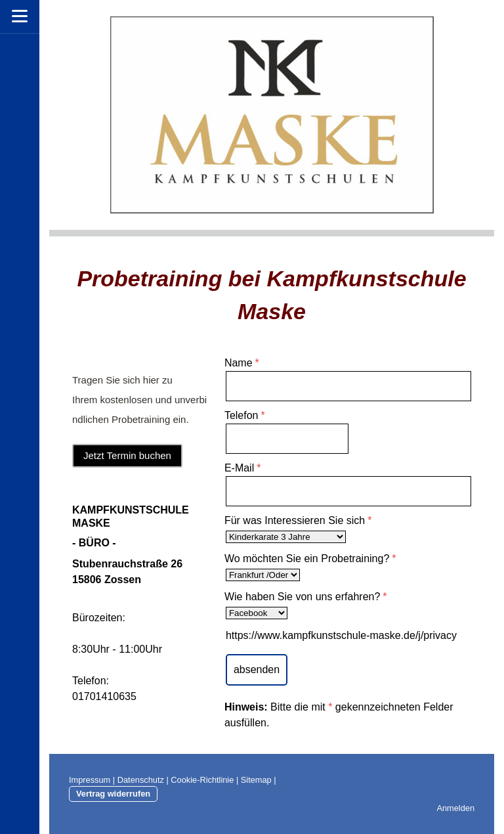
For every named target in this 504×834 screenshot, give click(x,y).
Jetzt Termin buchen (127, 455)
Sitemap (256, 780)
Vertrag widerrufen (113, 794)
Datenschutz (141, 780)
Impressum (90, 780)
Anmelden (455, 808)
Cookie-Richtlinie (202, 780)
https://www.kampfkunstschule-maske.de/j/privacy (341, 635)
